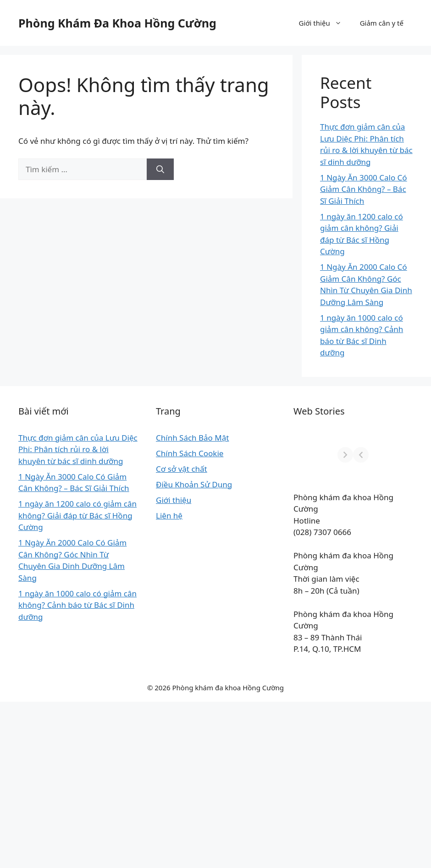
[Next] (405, 455)
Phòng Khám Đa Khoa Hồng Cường (117, 23)
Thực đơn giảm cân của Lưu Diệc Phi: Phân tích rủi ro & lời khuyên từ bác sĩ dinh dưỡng (44, 473)
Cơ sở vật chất (115, 492)
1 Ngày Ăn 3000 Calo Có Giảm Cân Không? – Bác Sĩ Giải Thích (364, 189)
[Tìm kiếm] (160, 169)
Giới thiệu (325, 23)
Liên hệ (103, 550)
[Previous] (168, 455)
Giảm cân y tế (382, 23)
